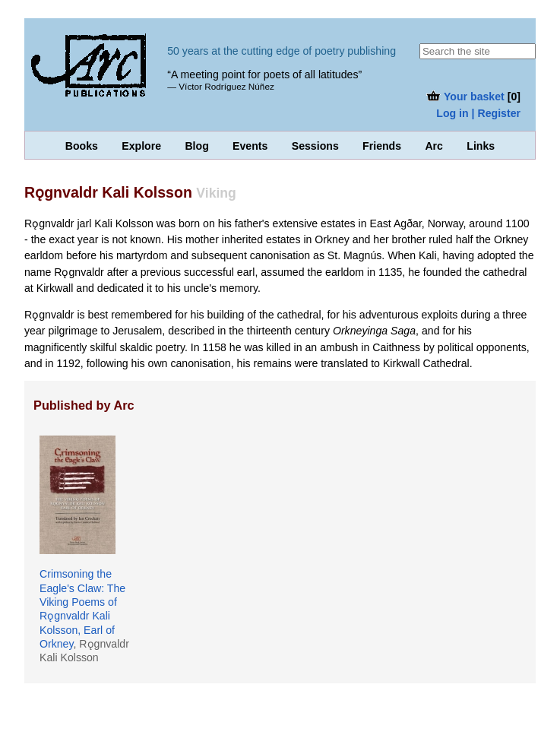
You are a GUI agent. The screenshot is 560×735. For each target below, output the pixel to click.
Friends (382, 146)
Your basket (465, 97)
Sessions (315, 146)
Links (481, 146)
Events (250, 146)
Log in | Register (478, 113)
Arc (434, 146)
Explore (141, 146)
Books (82, 146)
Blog (196, 146)
